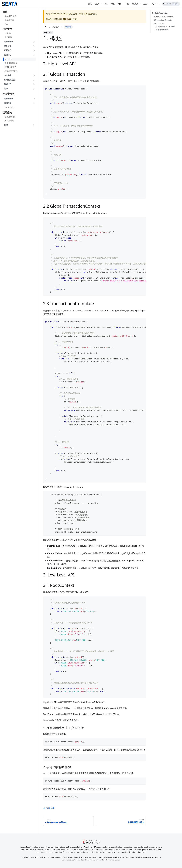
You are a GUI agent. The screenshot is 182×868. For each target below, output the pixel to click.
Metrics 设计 (9, 107)
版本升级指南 (10, 117)
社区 (106, 4)
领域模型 (8, 103)
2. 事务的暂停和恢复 (161, 30)
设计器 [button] (135, 4)
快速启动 (8, 33)
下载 (127, 4)
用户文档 (7, 29)
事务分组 (8, 46)
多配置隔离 (9, 121)
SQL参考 (8, 75)
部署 (6, 125)
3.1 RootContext (158, 23)
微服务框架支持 (11, 63)
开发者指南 (8, 94)
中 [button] (155, 4)
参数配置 (8, 37)
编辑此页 (49, 808)
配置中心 (8, 50)
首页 (90, 4)
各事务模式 (9, 42)
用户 (120, 4)
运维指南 (7, 113)
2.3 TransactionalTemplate (162, 20)
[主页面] (46, 27)
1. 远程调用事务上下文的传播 (165, 27)
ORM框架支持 (10, 67)
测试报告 (8, 84)
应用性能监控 (10, 80)
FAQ (6, 24)
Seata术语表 (9, 20)
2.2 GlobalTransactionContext (163, 17)
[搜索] (171, 4)
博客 (113, 4)
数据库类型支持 (11, 71)
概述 (5, 12)
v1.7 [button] (97, 4)
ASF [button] (145, 4)
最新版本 (67, 19)
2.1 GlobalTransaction (160, 13)
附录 (6, 89)
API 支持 (8, 59)
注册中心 (8, 55)
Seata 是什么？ (11, 16)
